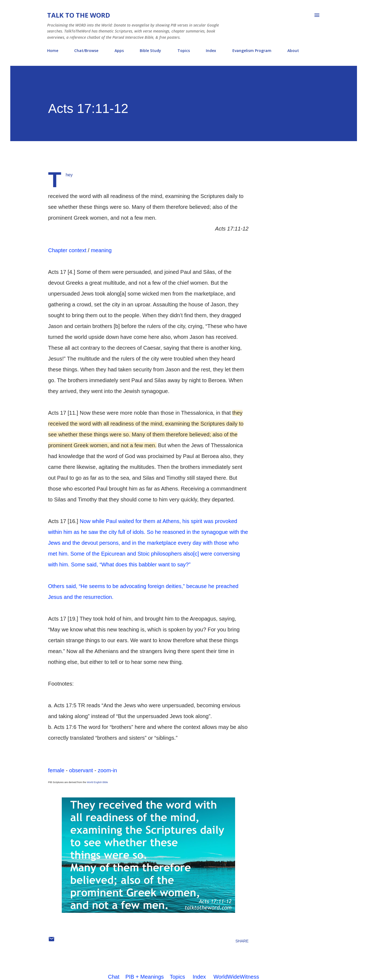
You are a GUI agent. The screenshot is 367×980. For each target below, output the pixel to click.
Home (53, 51)
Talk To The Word (79, 15)
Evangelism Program (252, 51)
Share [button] (242, 941)
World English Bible (98, 782)
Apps (119, 51)
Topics (184, 51)
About (293, 51)
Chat (114, 977)
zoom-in (107, 770)
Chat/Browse (86, 51)
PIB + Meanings (145, 977)
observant (81, 770)
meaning (101, 250)
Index (211, 51)
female (56, 770)
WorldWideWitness (236, 977)
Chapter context (67, 250)
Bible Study (150, 51)
